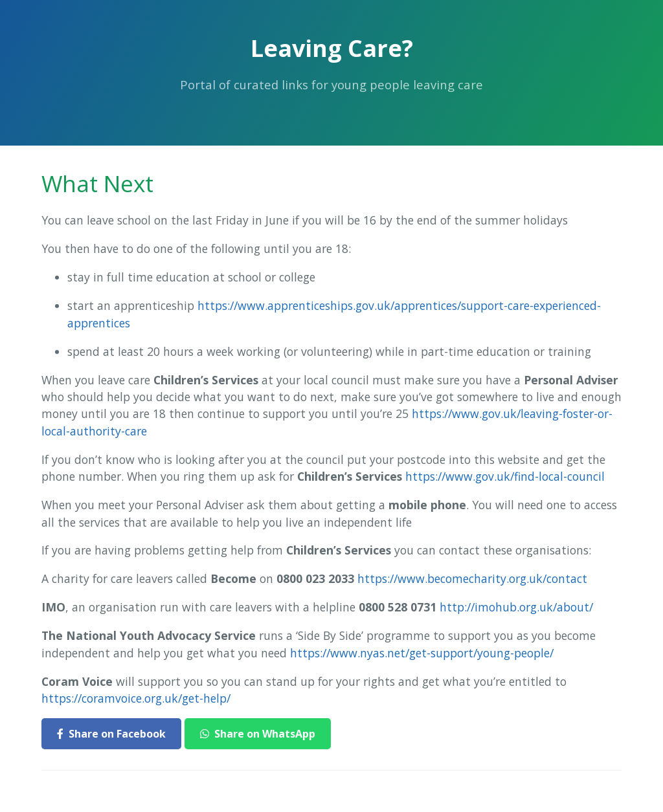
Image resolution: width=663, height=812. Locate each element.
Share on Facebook (111, 734)
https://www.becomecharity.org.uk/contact (472, 578)
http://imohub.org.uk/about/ (516, 607)
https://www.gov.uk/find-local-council (505, 476)
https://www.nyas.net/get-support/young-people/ (422, 653)
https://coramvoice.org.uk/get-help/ (136, 698)
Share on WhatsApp (258, 734)
